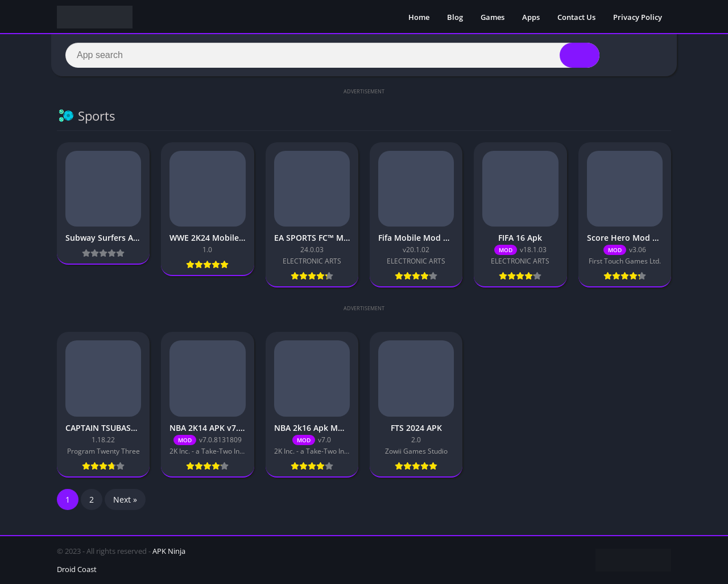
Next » (125, 499)
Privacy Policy (638, 17)
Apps (531, 17)
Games (493, 17)
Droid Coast (77, 569)
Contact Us (576, 17)
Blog (455, 17)
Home (419, 17)
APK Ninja (169, 551)
